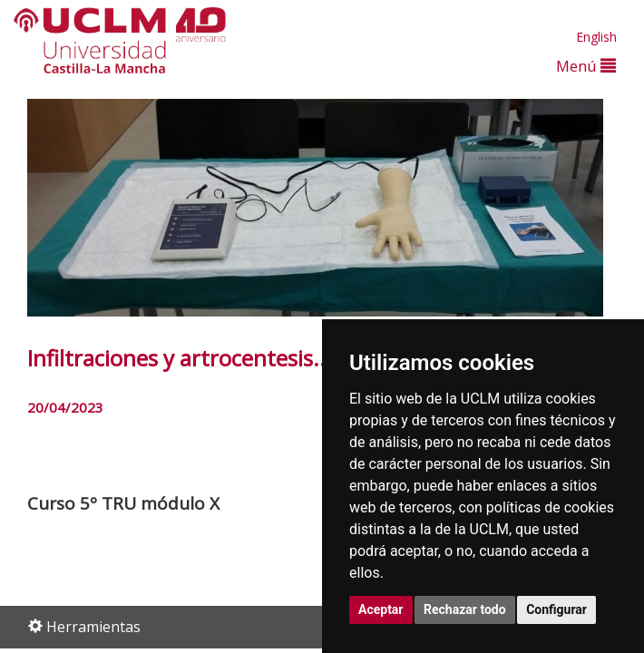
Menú (586, 66)
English (596, 37)
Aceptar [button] (381, 609)
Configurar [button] (556, 609)
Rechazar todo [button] (465, 609)
